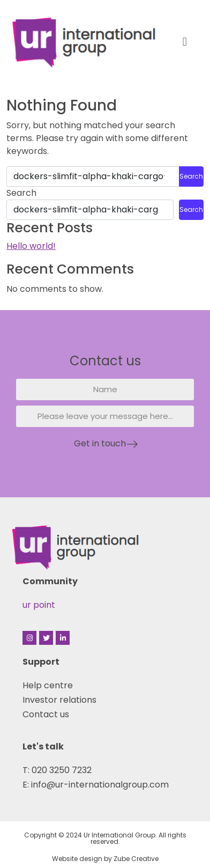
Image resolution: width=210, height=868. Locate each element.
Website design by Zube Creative (105, 859)
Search (21, 193)
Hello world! (31, 246)
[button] (185, 42)
